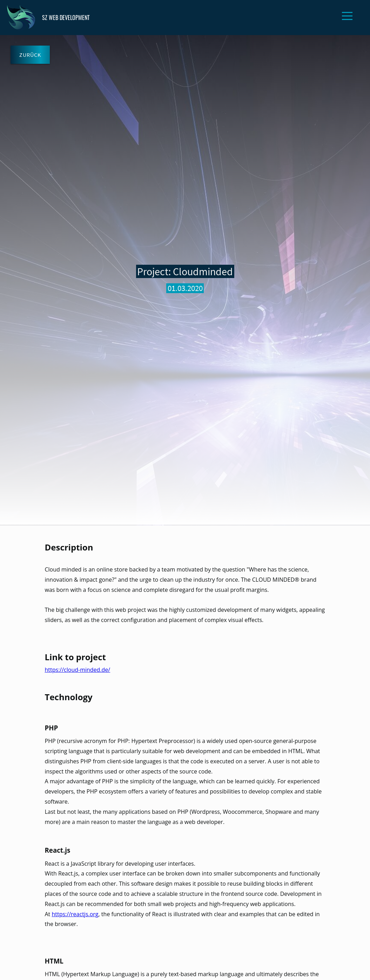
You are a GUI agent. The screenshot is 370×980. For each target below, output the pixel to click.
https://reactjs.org (75, 914)
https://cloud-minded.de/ (78, 670)
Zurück (30, 55)
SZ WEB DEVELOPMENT (48, 17)
